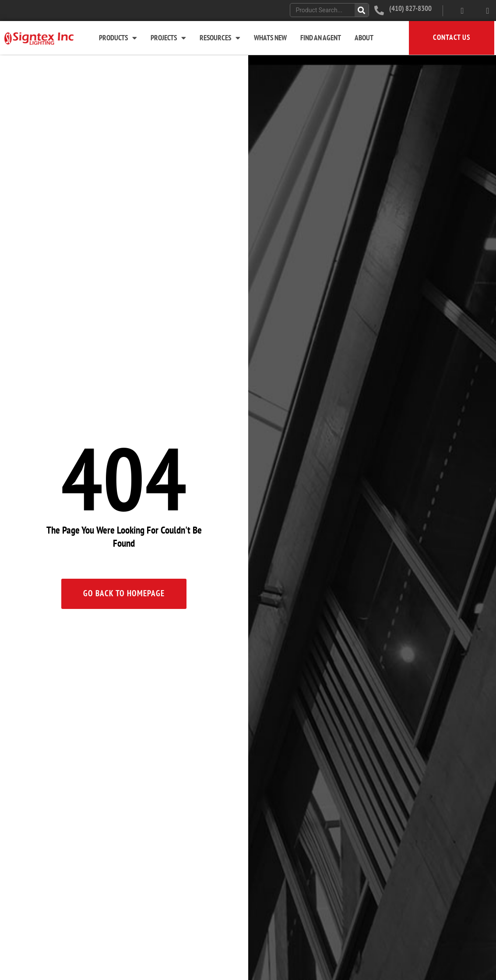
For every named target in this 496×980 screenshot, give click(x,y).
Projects (168, 38)
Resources (220, 38)
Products (118, 38)
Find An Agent (321, 38)
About (364, 38)
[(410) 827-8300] (379, 11)
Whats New (270, 38)
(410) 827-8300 (410, 9)
